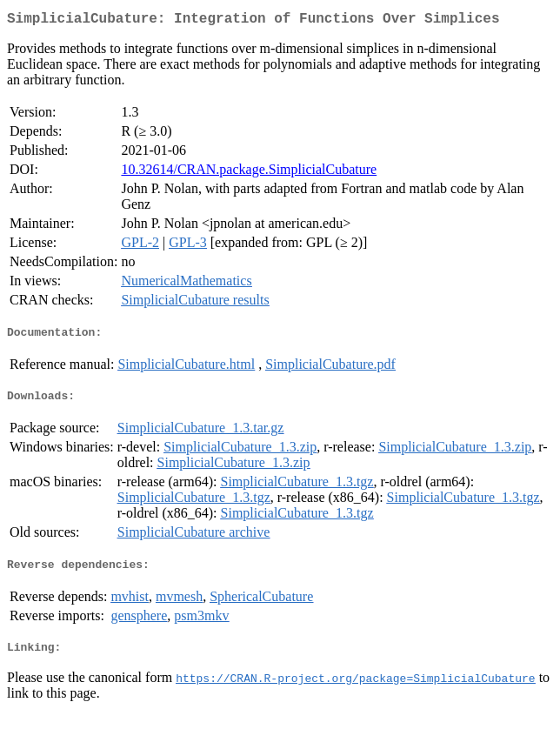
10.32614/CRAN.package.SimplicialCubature (249, 173)
